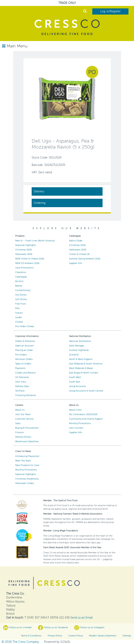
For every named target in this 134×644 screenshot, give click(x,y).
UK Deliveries (22, 377)
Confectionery (23, 290)
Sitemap (127, 636)
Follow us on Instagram (89, 628)
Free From (21, 304)
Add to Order (76, 241)
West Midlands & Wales (81, 368)
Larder (18, 317)
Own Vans (21, 382)
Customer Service (24, 419)
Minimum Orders (24, 359)
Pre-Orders (21, 355)
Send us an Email (81, 618)
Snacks (19, 313)
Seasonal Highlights (26, 245)
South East (75, 382)
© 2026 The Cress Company (20, 642)
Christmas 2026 (24, 250)
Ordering (40, 203)
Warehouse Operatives (27, 441)
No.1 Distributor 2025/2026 (83, 414)
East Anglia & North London (84, 373)
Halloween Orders (25, 483)
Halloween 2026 (24, 254)
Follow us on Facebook (53, 628)
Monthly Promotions (80, 423)
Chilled (19, 322)
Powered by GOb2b (57, 642)
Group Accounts (77, 386)
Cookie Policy (76, 636)
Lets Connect (76, 428)
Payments (20, 368)
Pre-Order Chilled (24, 326)
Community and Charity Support (86, 419)
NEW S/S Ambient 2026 (27, 263)
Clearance (21, 272)
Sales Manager (77, 346)
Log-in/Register (110, 11)
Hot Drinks (21, 295)
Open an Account (24, 346)
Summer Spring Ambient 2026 (85, 259)
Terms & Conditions (31, 636)
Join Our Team (23, 414)
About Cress (75, 410)
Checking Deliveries (26, 395)
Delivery (39, 191)
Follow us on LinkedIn (17, 628)
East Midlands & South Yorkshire (86, 364)
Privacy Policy (55, 636)
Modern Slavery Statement (103, 636)
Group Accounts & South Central (86, 391)
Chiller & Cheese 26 (79, 254)
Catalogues (21, 277)
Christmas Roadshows (27, 479)
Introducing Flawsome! (27, 456)
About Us (20, 410)
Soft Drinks (21, 299)
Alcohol (19, 281)
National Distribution (80, 341)
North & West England (81, 359)
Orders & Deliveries (25, 341)
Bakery (19, 286)
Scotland (74, 355)
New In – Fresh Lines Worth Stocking (35, 241)
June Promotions (24, 268)
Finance (19, 432)
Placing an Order (24, 350)
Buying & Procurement (27, 428)
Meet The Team (23, 461)
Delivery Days (22, 386)
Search (85, 11)
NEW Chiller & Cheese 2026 (30, 259)
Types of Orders (23, 364)
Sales (18, 423)
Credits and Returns (25, 373)
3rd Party (20, 391)
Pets (17, 308)
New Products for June (27, 465)
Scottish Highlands (79, 350)
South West (75, 377)
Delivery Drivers (23, 437)
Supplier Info (76, 263)
